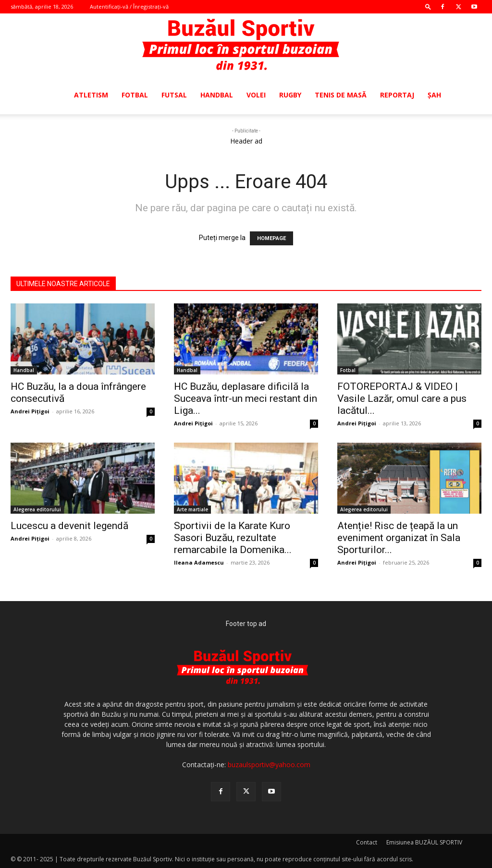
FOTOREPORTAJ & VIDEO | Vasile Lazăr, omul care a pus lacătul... (402, 398)
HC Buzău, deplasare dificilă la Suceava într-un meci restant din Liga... (246, 398)
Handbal (217, 95)
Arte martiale (192, 509)
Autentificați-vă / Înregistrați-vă (129, 6)
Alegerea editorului (37, 509)
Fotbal (135, 95)
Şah (434, 95)
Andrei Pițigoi (30, 411)
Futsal (174, 95)
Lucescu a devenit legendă (69, 526)
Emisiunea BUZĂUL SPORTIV (424, 842)
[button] (428, 6)
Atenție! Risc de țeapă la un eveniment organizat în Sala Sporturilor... (399, 538)
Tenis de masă (341, 95)
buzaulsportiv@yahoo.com (269, 765)
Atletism (91, 95)
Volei (256, 95)
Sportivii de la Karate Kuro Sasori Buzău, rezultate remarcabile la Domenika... (233, 538)
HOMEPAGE (271, 238)
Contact (367, 842)
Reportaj (397, 95)
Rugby (290, 95)
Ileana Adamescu (199, 562)
